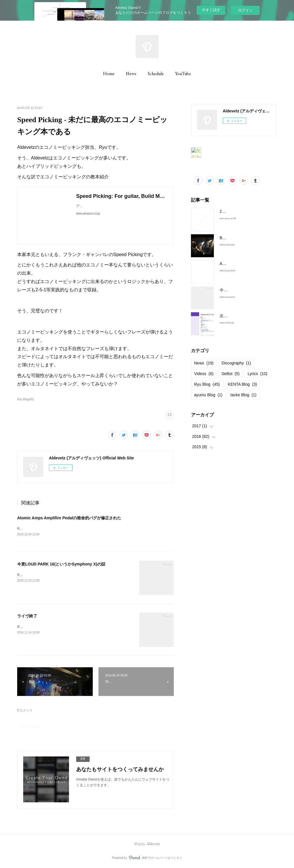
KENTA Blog (242, 384)
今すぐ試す (211, 10)
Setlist (231, 374)
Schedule (156, 74)
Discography (236, 363)
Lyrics (258, 374)
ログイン (245, 10)
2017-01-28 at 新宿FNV (241, 211)
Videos (204, 374)
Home (109, 74)
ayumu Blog (208, 395)
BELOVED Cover (235, 238)
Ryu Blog (207, 384)
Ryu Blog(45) (25, 399)
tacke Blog (243, 395)
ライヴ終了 (27, 616)
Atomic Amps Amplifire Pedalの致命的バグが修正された (69, 518)
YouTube (183, 74)
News (131, 74)
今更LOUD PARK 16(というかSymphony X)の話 (61, 564)
